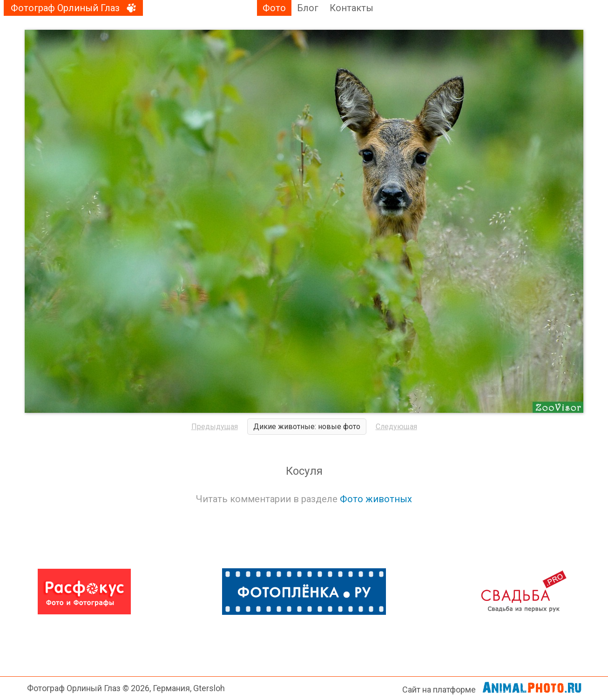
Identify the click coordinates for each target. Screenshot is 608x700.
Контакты (351, 8)
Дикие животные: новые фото (307, 427)
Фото (274, 8)
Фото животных (376, 499)
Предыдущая (215, 427)
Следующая (396, 427)
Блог (308, 8)
